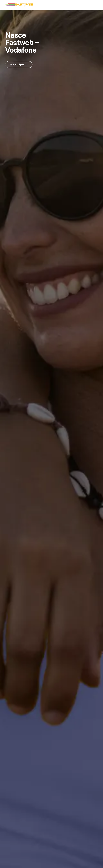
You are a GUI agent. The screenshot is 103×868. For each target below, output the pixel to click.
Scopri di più (17, 65)
